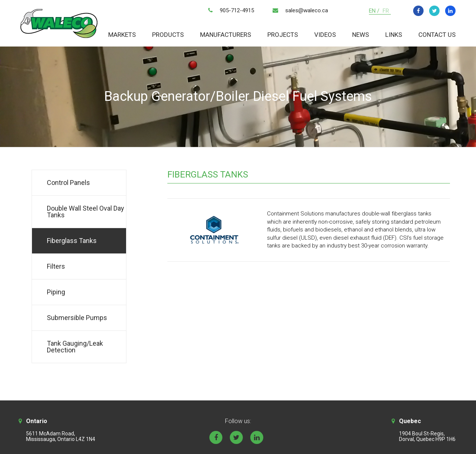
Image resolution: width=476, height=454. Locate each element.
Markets (122, 35)
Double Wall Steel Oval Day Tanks (86, 212)
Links (394, 35)
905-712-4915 (237, 10)
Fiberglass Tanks (72, 241)
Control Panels (68, 183)
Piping (56, 292)
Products (168, 35)
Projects (283, 35)
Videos (325, 35)
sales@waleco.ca (307, 10)
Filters (56, 266)
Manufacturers (226, 35)
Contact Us (437, 35)
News (361, 35)
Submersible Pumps (77, 318)
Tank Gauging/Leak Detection (75, 347)
